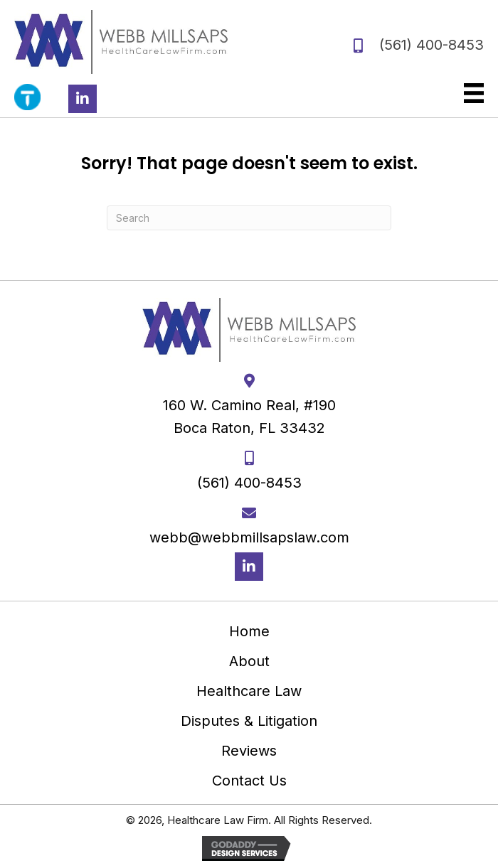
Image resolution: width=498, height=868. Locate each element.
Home (249, 631)
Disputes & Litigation (249, 721)
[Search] (249, 218)
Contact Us (249, 781)
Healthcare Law (249, 691)
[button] (83, 99)
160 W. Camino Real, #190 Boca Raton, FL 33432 (249, 417)
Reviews (249, 751)
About (249, 661)
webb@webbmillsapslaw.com (249, 537)
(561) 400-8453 (431, 45)
